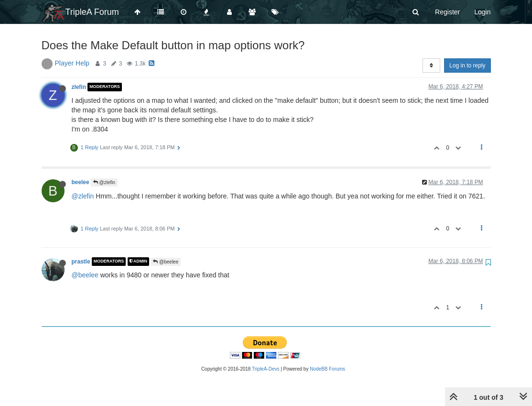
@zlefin (104, 182)
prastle (81, 262)
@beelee (166, 262)
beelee (81, 182)
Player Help (72, 63)
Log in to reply (467, 66)
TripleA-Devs (266, 369)
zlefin (79, 87)
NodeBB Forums (327, 369)
